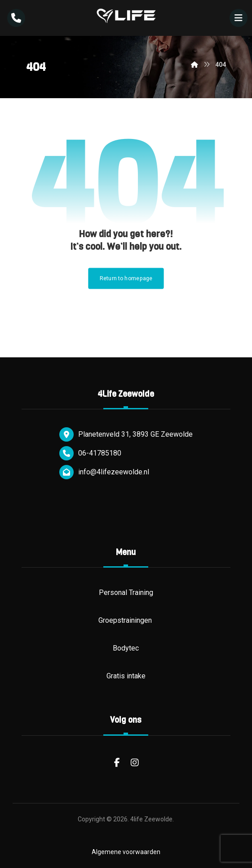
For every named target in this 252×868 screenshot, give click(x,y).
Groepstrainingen (126, 620)
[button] (239, 18)
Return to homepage (126, 278)
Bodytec (126, 648)
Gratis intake (126, 676)
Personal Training (126, 592)
